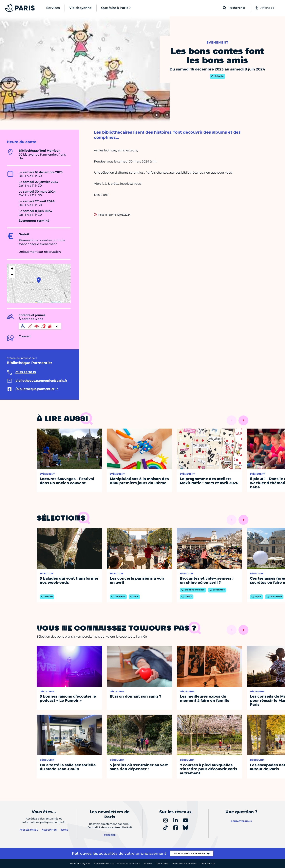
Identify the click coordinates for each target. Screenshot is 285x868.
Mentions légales (80, 864)
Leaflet (39, 302)
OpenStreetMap (56, 302)
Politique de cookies (185, 864)
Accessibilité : (117, 864)
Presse (148, 864)
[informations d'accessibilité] (40, 326)
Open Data (162, 864)
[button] (39, 280)
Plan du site (208, 864)
